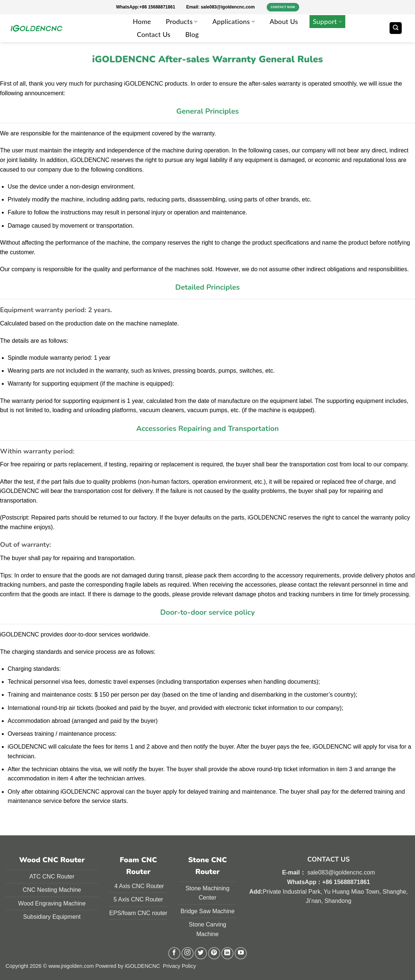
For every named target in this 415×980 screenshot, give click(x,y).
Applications (234, 21)
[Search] (396, 28)
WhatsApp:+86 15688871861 (151, 7)
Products (181, 21)
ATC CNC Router (52, 877)
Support (327, 21)
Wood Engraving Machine (52, 903)
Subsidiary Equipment (52, 917)
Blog (192, 34)
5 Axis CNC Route (137, 899)
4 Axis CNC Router (139, 886)
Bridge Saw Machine (207, 911)
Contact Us (154, 34)
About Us (284, 21)
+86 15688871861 (346, 882)
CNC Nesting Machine (52, 890)
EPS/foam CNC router (138, 913)
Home (142, 21)
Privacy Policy (180, 966)
